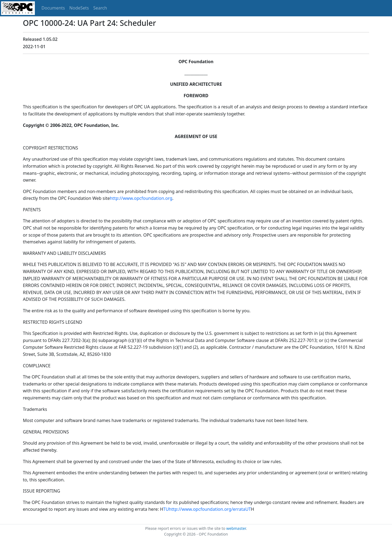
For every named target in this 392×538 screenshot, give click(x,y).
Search (100, 8)
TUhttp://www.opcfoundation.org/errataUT (207, 509)
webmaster (236, 528)
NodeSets (79, 8)
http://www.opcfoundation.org (141, 198)
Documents (53, 8)
